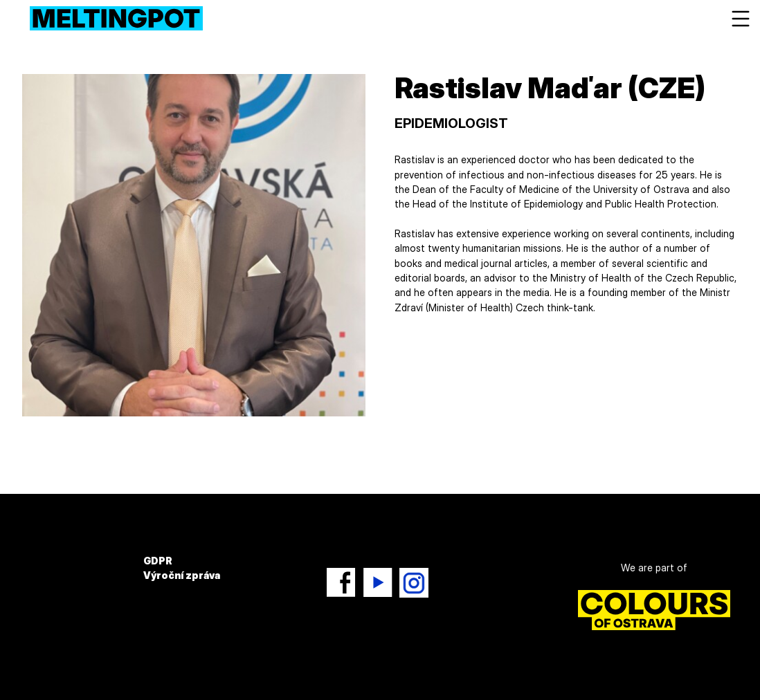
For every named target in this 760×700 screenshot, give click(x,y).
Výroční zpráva (182, 575)
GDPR (158, 561)
